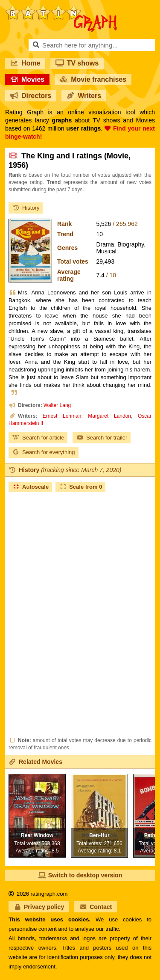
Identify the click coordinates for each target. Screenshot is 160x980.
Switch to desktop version (80, 875)
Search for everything (44, 452)
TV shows (77, 63)
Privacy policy (39, 907)
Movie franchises (93, 79)
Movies (27, 79)
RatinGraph (61, 9)
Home (25, 63)
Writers (84, 96)
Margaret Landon (109, 416)
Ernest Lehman (62, 416)
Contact (96, 907)
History (26, 208)
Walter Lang (57, 405)
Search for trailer (102, 438)
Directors (31, 96)
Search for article (38, 438)
